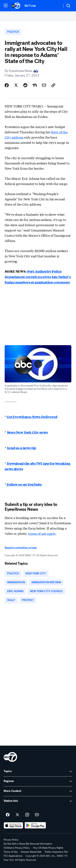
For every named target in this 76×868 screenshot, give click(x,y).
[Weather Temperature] (56, 6)
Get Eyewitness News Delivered (32, 417)
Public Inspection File (56, 852)
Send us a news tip (21, 448)
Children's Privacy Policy (17, 848)
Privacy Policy (11, 840)
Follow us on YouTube (24, 484)
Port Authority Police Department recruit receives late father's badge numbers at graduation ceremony (38, 277)
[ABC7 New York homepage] (16, 6)
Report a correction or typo (21, 548)
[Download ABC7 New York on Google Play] (35, 825)
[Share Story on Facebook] (7, 85)
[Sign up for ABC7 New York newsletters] (37, 815)
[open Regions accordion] (38, 781)
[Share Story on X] (16, 85)
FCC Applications (13, 856)
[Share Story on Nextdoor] (35, 85)
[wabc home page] (10, 757)
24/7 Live (30, 6)
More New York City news (27, 432)
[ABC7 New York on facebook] (8, 815)
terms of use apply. (42, 533)
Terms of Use (11, 852)
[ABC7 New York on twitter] (17, 815)
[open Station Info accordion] (38, 801)
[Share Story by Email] (44, 85)
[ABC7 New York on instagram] (27, 815)
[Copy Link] (53, 85)
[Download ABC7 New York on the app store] (13, 825)
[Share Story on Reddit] (25, 85)
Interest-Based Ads (31, 852)
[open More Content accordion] (38, 791)
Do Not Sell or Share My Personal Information (28, 844)
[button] (6, 5)
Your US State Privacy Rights (48, 848)
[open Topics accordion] (38, 771)
